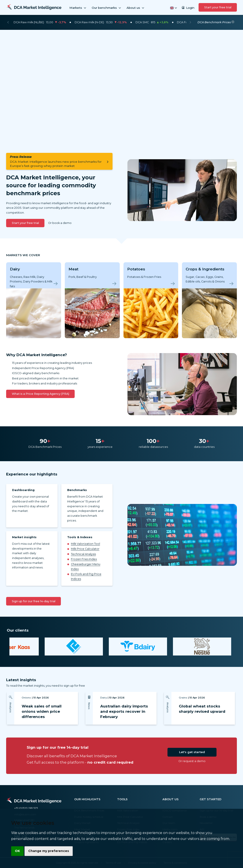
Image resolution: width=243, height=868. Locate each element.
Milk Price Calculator (85, 549)
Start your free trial (218, 7)
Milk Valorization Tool (85, 544)
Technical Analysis (83, 554)
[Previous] (8, 22)
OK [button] (17, 851)
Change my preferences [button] (49, 851)
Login (188, 8)
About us (136, 8)
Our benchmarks (107, 8)
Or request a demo (192, 761)
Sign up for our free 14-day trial (34, 601)
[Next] (190, 22)
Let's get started (192, 752)
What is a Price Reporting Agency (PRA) (40, 394)
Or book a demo (60, 223)
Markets (78, 8)
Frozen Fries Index (84, 559)
